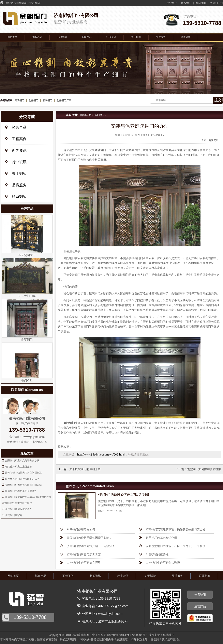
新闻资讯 (87, 37)
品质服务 (161, 37)
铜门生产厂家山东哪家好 (19, 467)
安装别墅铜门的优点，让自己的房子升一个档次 (176, 546)
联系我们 (186, 3)
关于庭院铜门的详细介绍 (85, 469)
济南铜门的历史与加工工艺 (84, 554)
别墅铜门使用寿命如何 (81, 529)
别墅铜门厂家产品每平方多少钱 (22, 461)
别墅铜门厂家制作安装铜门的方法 (24, 485)
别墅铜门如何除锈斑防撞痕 (204, 469)
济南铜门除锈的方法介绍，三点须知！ (91, 546)
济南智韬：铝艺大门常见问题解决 (24, 473)
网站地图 (201, 3)
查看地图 (200, 595)
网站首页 (12, 37)
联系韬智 (185, 37)
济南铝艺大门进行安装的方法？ (22, 479)
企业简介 (172, 3)
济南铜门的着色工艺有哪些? (21, 491)
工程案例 (62, 37)
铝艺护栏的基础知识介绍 (161, 538)
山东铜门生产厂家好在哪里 (84, 563)
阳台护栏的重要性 (157, 554)
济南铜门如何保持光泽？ (19, 509)
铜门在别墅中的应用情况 (19, 503)
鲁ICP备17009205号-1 (134, 635)
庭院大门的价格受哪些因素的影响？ (89, 538)
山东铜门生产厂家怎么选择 (163, 563)
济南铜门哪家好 (14, 515)
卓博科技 (168, 635)
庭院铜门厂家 (130, 135)
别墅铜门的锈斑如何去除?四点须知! (123, 494)
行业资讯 (111, 37)
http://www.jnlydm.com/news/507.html (101, 455)
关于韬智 (136, 37)
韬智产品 (37, 37)
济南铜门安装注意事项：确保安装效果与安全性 (176, 529)
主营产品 (200, 606)
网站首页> (87, 115)
